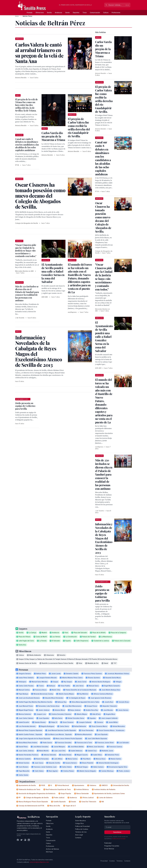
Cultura (106, 13)
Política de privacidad (119, 839)
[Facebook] (18, 840)
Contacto (78, 838)
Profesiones (116, 13)
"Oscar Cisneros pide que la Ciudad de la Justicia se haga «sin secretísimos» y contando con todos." (26, 251)
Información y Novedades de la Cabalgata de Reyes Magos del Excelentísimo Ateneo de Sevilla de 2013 (104, 538)
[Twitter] (21, 840)
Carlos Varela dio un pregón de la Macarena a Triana (53, 136)
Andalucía (58, 13)
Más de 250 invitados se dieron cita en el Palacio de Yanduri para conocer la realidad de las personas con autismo (27, 293)
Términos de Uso (81, 832)
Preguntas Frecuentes (112, 846)
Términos (119, 861)
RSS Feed (49, 852)
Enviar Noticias (109, 849)
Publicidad (108, 843)
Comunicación (95, 13)
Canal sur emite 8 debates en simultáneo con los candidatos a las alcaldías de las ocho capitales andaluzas (27, 145)
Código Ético (79, 823)
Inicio (17, 16)
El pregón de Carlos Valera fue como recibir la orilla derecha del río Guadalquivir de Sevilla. (79, 127)
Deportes (76, 13)
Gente (67, 13)
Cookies (112, 861)
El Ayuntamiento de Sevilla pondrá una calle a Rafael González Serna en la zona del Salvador (53, 273)
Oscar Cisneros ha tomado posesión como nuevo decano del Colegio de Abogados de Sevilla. (103, 217)
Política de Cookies (82, 829)
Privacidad (104, 861)
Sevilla (49, 13)
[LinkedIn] (29, 840)
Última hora (40, 13)
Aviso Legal (79, 835)
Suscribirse (117, 832)
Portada (30, 13)
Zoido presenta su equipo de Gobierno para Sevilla (25, 406)
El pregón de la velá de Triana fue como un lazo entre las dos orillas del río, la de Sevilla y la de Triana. (26, 105)
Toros (85, 13)
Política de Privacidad (82, 826)
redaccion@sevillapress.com (39, 862)
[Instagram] (25, 840)
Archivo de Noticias (52, 849)
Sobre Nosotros (80, 821)
